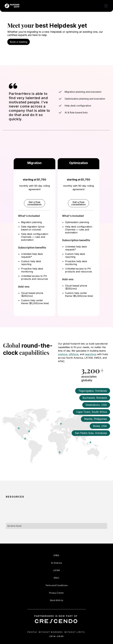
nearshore (91, 354)
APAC (56, 578)
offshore (74, 354)
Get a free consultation (35, 203)
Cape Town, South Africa (91, 412)
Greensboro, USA (96, 405)
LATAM (57, 570)
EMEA (56, 555)
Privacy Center (56, 593)
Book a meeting (19, 42)
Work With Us (57, 600)
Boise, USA (100, 426)
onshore (63, 354)
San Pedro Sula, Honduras (91, 433)
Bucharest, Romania (95, 398)
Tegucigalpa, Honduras (93, 391)
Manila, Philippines (95, 419)
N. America (57, 563)
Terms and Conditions (57, 585)
